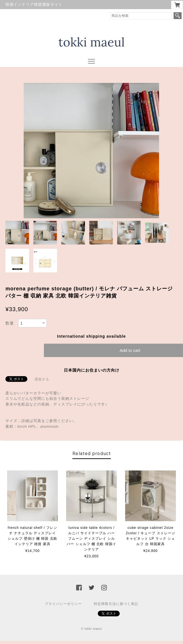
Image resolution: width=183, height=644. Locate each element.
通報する (42, 379)
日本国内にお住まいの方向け (92, 370)
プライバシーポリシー (63, 604)
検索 (178, 16)
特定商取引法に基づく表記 (116, 604)
